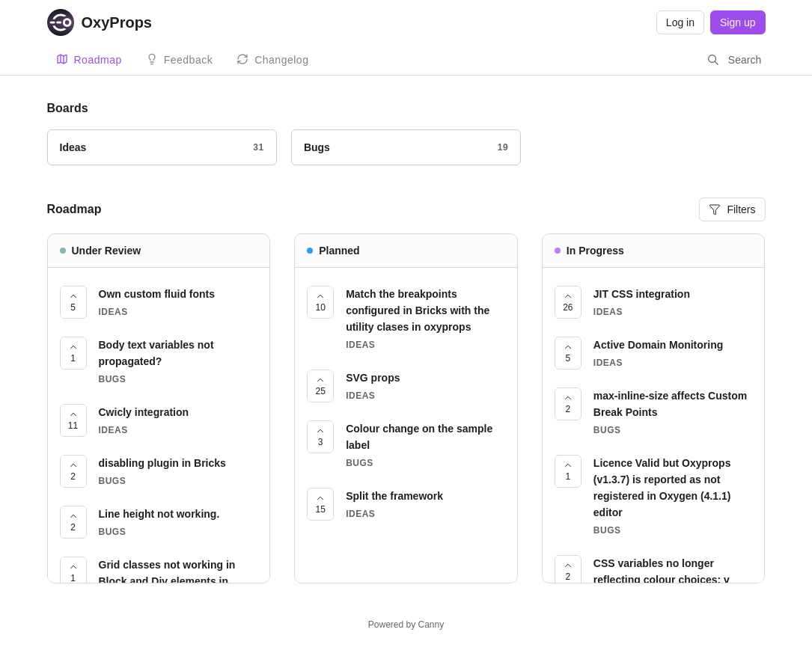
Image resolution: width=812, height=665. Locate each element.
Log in (680, 22)
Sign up (738, 22)
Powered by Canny (406, 625)
